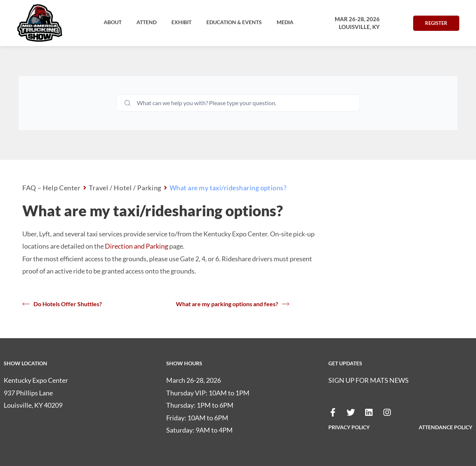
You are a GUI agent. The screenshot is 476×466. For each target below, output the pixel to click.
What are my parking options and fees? (233, 304)
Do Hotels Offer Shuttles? (62, 304)
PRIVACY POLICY (349, 427)
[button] (113, 22)
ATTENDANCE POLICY (446, 427)
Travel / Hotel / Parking (125, 188)
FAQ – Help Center (52, 188)
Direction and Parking (136, 246)
